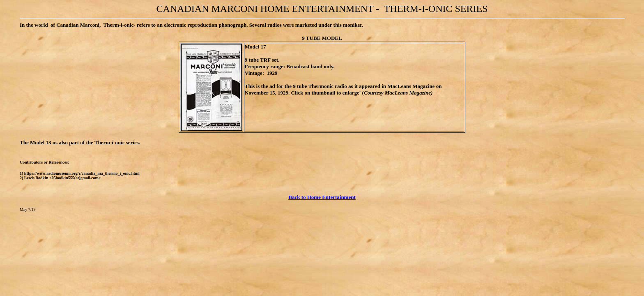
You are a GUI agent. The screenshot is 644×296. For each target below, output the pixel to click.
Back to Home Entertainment (322, 197)
